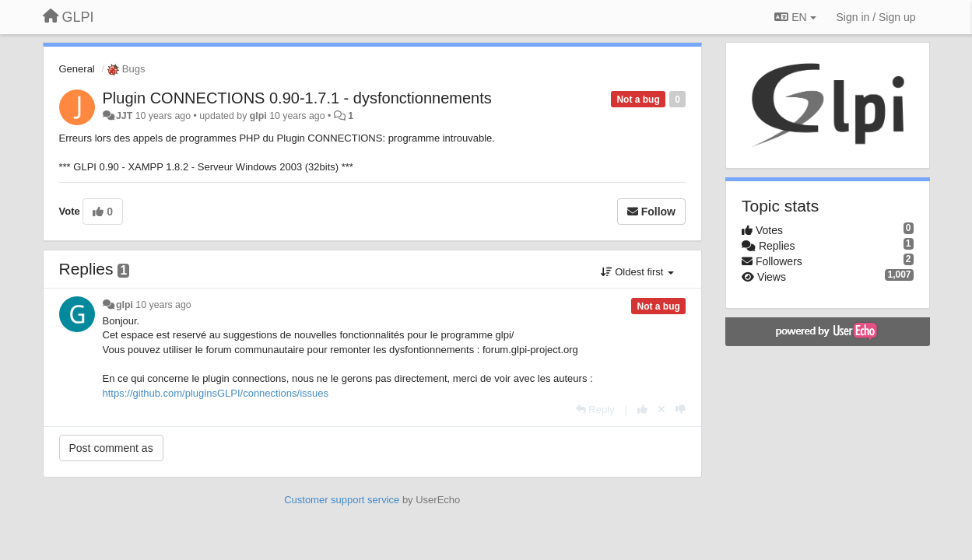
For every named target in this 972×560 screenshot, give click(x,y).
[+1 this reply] (642, 409)
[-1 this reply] (681, 409)
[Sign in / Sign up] (876, 17)
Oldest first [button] (637, 272)
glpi (258, 116)
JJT (124, 116)
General (77, 69)
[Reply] (595, 409)
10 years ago (163, 305)
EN (795, 17)
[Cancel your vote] (661, 409)
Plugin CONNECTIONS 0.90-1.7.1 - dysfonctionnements (297, 98)
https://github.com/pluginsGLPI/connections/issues (216, 393)
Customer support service (342, 500)
